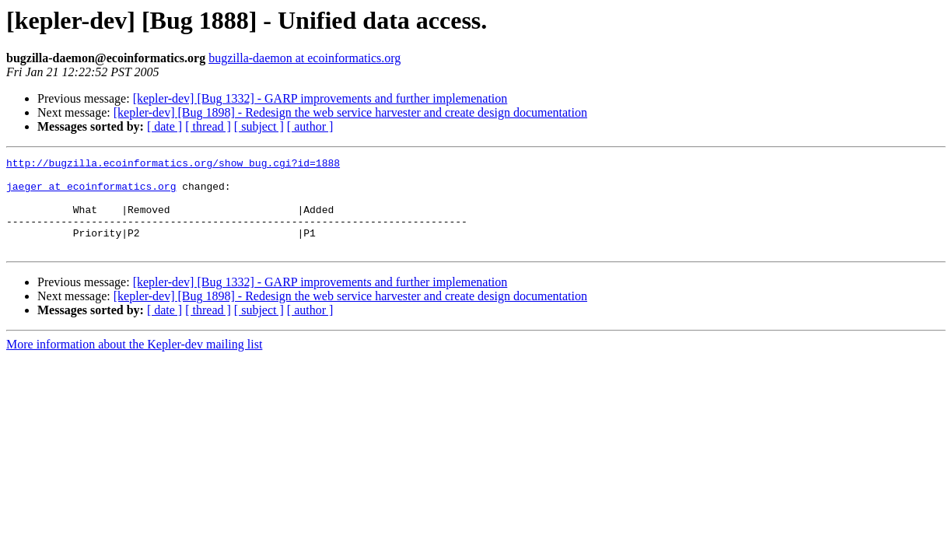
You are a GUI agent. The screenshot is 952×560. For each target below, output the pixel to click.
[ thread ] (208, 126)
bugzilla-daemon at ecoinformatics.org (304, 58)
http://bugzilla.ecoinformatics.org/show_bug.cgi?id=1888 (173, 165)
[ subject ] (259, 126)
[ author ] (310, 126)
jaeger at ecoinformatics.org (91, 193)
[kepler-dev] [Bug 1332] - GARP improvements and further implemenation (320, 98)
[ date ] (164, 126)
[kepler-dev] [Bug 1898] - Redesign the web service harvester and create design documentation (350, 112)
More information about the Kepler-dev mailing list (134, 363)
